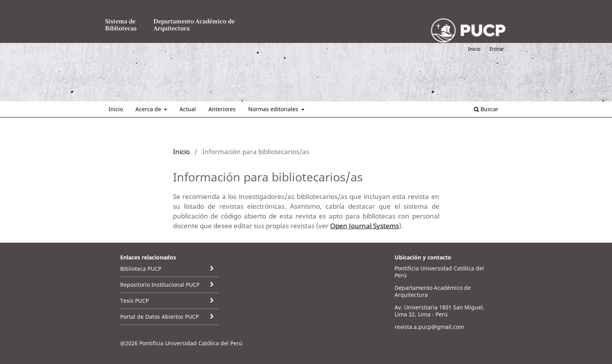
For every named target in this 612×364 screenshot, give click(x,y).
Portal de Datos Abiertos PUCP (159, 317)
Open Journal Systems (365, 226)
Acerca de (149, 109)
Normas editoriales (274, 109)
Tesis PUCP (134, 301)
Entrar (497, 49)
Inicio (116, 109)
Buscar (486, 109)
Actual (188, 109)
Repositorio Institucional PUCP (160, 285)
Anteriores (222, 109)
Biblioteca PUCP (141, 269)
